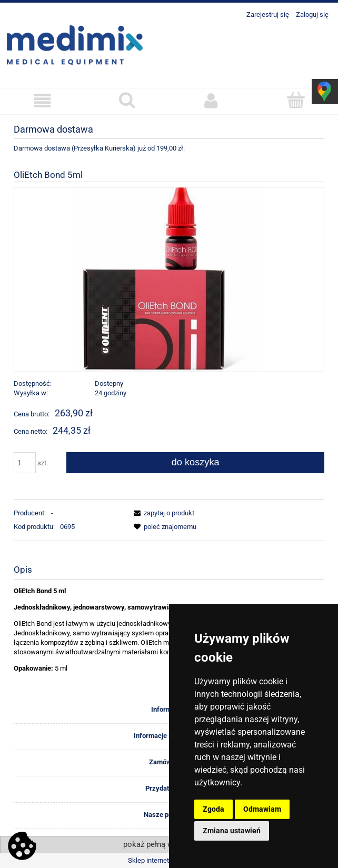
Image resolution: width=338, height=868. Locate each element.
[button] (42, 101)
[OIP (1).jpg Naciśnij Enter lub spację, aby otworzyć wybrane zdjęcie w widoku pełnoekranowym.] (169, 279)
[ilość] (25, 463)
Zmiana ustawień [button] (232, 831)
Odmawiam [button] (262, 809)
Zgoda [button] (213, 809)
